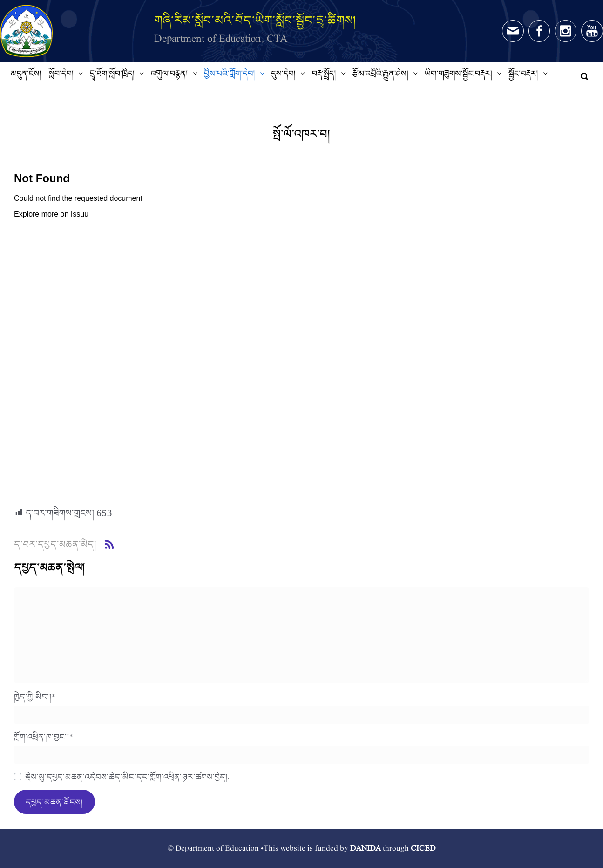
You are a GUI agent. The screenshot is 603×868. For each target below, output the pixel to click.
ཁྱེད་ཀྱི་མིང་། (35, 697)
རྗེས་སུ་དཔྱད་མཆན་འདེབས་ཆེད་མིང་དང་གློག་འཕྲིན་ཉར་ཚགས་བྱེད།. (127, 777)
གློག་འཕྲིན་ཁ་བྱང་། (44, 737)
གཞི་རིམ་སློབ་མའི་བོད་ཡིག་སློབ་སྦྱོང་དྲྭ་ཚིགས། (255, 20)
